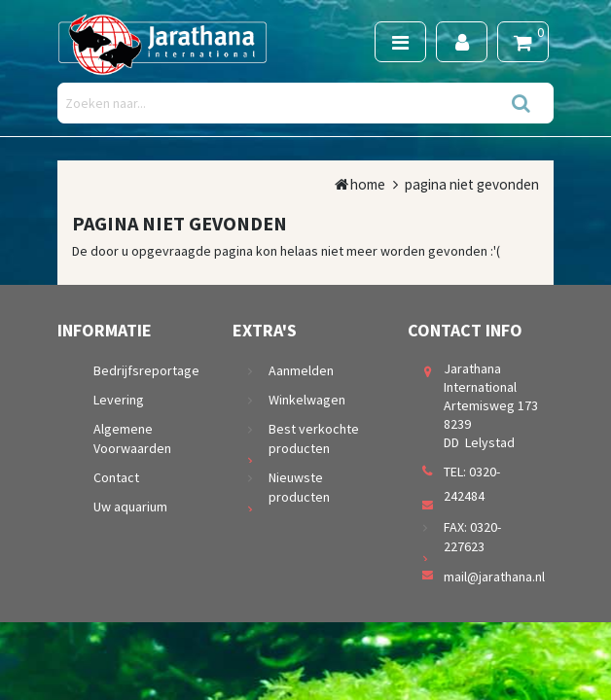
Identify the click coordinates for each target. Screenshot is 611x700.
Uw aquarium (130, 507)
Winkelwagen (307, 400)
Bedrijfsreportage (146, 370)
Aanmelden (301, 370)
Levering (119, 400)
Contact (116, 477)
